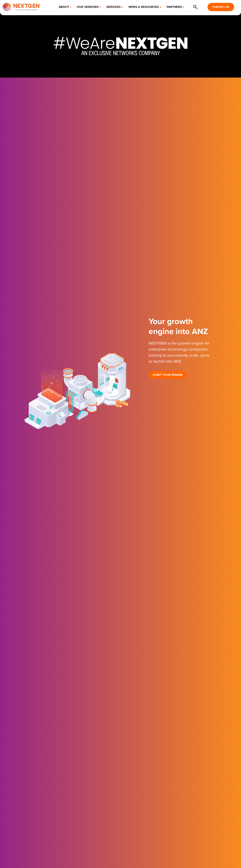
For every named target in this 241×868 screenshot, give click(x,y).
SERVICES (114, 7)
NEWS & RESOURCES (144, 7)
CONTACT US (221, 7)
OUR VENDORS (88, 7)
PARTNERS (174, 7)
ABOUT (64, 7)
